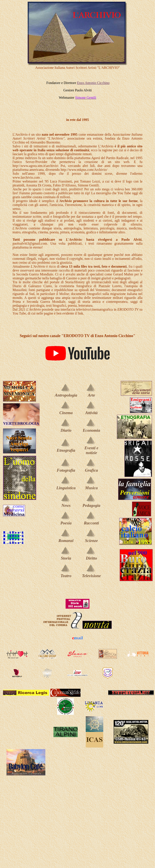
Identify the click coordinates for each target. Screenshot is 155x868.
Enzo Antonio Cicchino (93, 83)
